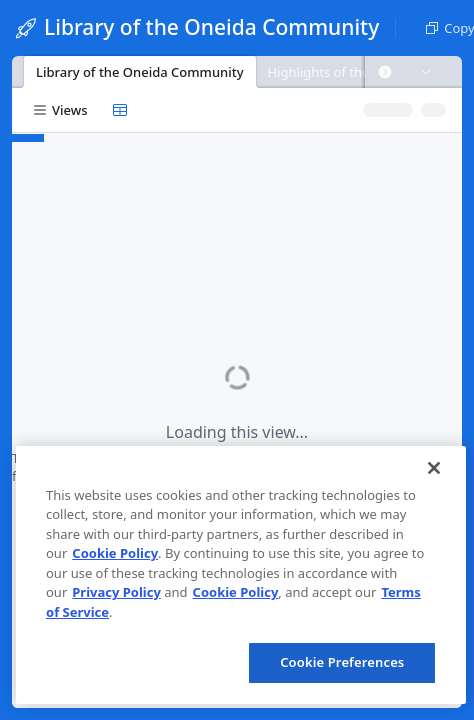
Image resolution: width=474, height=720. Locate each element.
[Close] (434, 468)
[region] (241, 575)
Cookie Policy (115, 553)
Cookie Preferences (342, 662)
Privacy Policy (116, 592)
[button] (385, 72)
